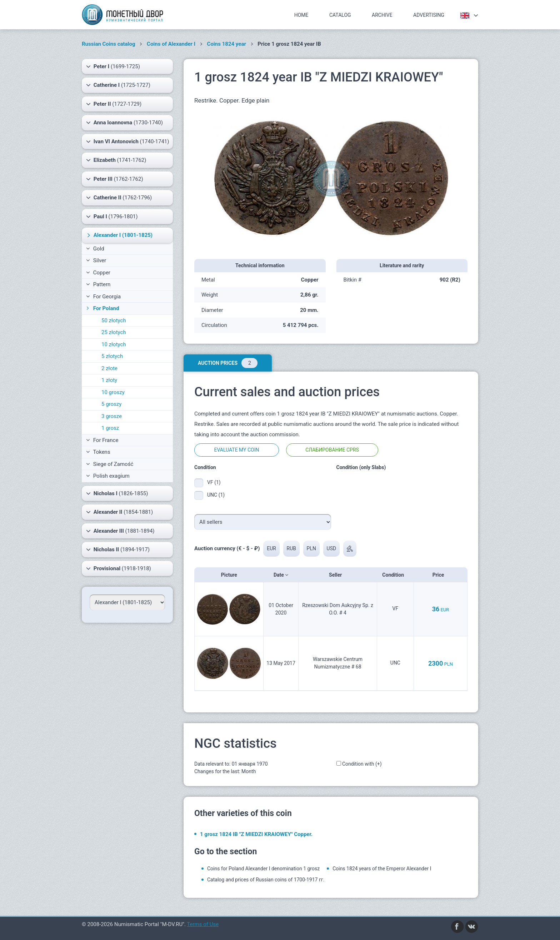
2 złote (109, 368)
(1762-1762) (115, 179)
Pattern (98, 284)
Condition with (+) (362, 764)
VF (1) (214, 482)
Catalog (340, 15)
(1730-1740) (124, 123)
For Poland (102, 308)
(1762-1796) (119, 198)
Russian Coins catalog (109, 44)
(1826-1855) (117, 493)
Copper (98, 273)
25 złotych (114, 332)
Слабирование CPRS (332, 450)
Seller (338, 575)
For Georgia (103, 297)
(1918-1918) (119, 568)
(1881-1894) (120, 531)
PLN (311, 548)
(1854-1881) (119, 512)
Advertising (429, 15)
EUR (271, 548)
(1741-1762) (116, 160)
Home (301, 15)
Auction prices (228, 363)
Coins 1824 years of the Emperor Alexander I (382, 869)
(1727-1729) (114, 104)
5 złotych (112, 356)
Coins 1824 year (227, 44)
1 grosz (110, 428)
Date (281, 575)
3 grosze (112, 416)
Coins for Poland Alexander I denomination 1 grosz (263, 869)
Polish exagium (108, 476)
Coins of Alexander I (171, 44)
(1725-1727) (118, 85)
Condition (395, 575)
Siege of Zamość (110, 464)
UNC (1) (216, 495)
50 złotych (114, 320)
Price (441, 575)
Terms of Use (203, 924)
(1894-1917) (118, 549)
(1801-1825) (119, 235)
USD (332, 548)
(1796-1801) (112, 217)
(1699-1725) (113, 66)
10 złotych (114, 344)
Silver (96, 260)
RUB (291, 548)
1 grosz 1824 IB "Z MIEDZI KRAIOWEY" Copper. (256, 834)
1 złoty (109, 380)
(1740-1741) (128, 141)
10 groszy (113, 392)
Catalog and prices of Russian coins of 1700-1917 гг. (266, 880)
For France (102, 440)
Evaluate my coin (236, 450)
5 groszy (111, 404)
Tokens (98, 452)
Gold (95, 249)
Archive (382, 15)
